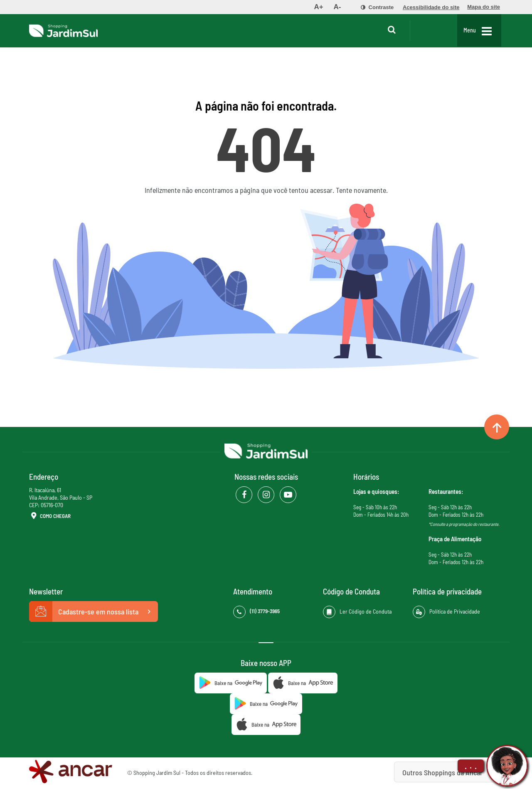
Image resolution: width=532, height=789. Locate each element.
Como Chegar (50, 516)
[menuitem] (318, 7)
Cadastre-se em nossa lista (94, 611)
